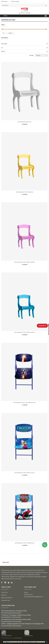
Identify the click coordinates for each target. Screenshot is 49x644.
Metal (24, 52)
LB (24, 48)
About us (4, 595)
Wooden (24, 44)
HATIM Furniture (18, 638)
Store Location (15, 1)
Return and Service (7, 598)
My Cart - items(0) (24, 13)
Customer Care (6, 600)
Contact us (4, 592)
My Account (5, 1)
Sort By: (32, 55)
